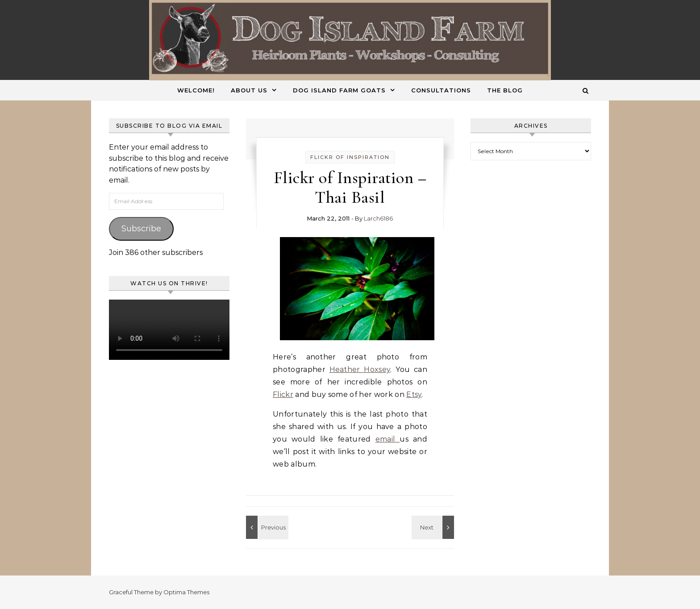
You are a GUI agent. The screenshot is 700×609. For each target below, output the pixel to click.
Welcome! (196, 90)
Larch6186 (378, 218)
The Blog (505, 90)
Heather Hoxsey (360, 369)
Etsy (414, 394)
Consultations (441, 90)
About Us (249, 90)
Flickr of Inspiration (350, 157)
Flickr (283, 394)
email (388, 439)
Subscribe (141, 229)
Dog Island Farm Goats (339, 90)
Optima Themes (186, 592)
